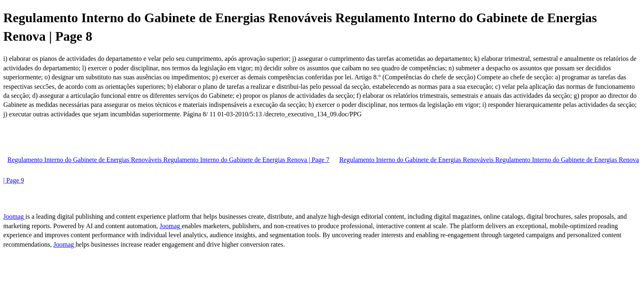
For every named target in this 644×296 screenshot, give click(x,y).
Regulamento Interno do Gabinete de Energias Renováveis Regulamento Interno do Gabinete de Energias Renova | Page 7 (168, 160)
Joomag (14, 216)
